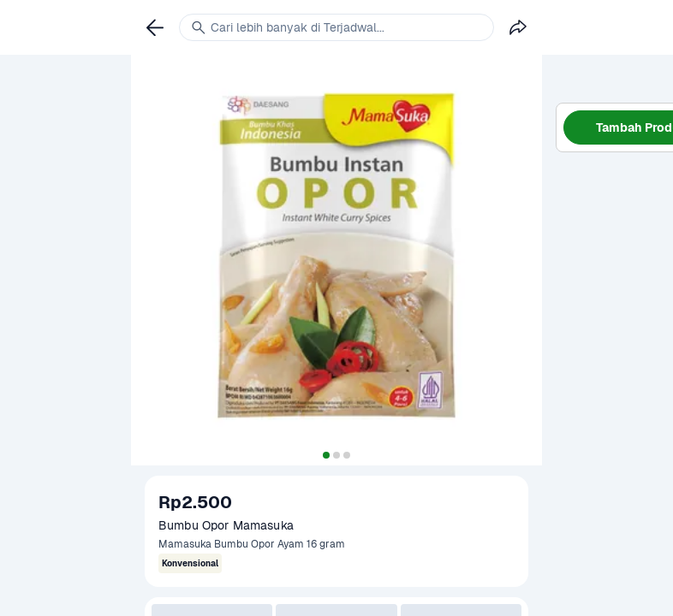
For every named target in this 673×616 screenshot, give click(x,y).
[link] (155, 27)
